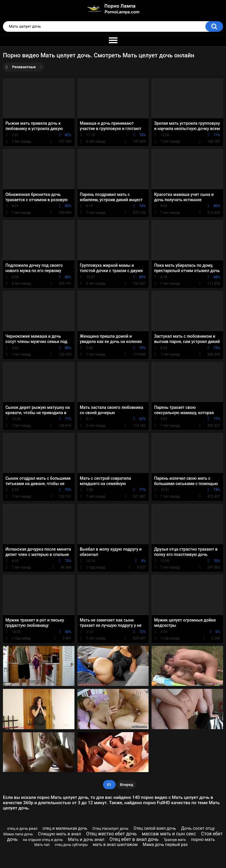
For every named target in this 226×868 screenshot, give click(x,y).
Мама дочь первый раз (165, 844)
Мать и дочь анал (86, 839)
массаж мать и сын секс (169, 834)
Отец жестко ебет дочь (112, 834)
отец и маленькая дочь (65, 828)
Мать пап (42, 845)
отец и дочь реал (22, 828)
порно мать (203, 839)
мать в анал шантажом (115, 844)
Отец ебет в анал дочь (134, 839)
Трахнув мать (175, 840)
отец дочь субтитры (71, 845)
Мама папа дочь (18, 834)
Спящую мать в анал (59, 834)
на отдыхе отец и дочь (43, 840)
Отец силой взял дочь (155, 828)
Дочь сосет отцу (198, 828)
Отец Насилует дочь (110, 828)
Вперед (127, 785)
